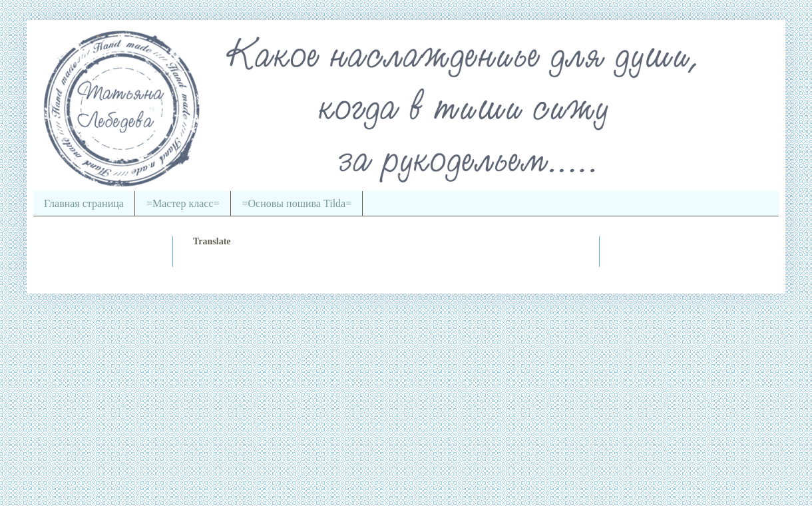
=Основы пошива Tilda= (297, 203)
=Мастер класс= (183, 203)
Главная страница (84, 203)
